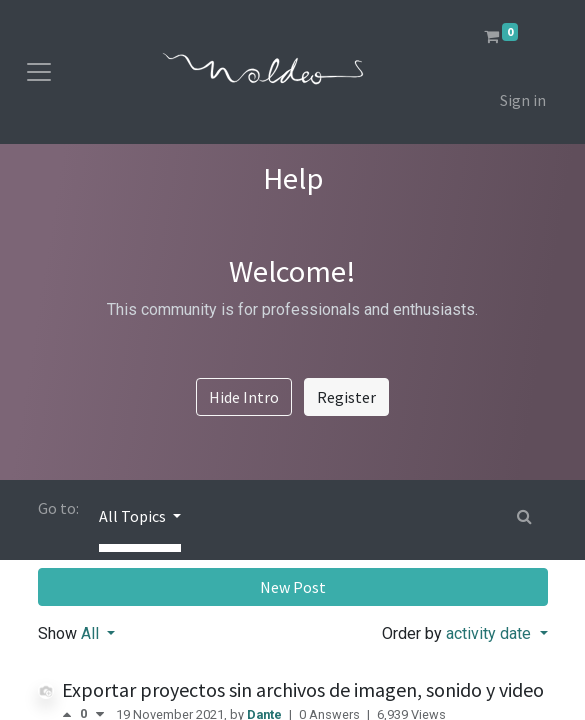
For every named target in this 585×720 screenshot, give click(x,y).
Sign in (523, 100)
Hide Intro (244, 397)
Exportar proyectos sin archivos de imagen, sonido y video (303, 689)
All (92, 633)
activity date (490, 633)
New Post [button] (293, 587)
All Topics (134, 516)
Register (346, 397)
